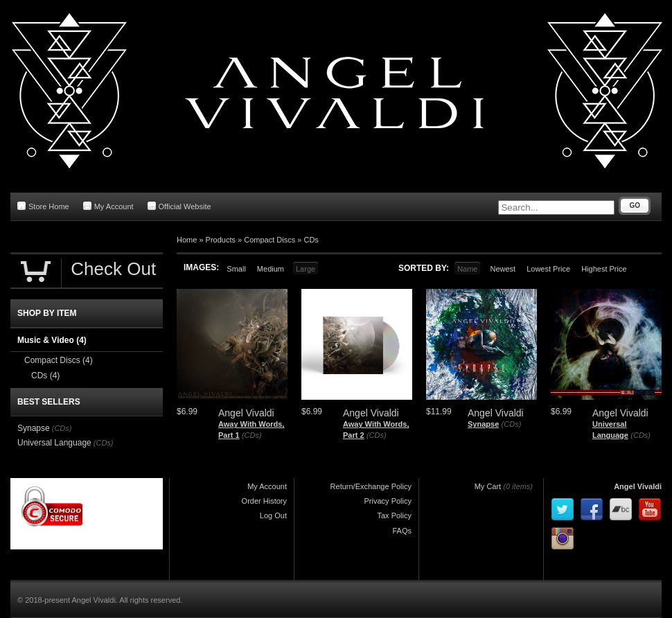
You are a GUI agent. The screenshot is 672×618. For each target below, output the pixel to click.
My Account (108, 206)
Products (221, 240)
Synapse (483, 424)
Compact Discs (269, 240)
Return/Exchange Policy (371, 486)
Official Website (179, 206)
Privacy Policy (388, 501)
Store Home (43, 206)
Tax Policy (394, 515)
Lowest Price (548, 269)
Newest (503, 269)
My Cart (488, 486)
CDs (311, 240)
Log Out (273, 515)
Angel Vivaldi (638, 486)
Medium (271, 269)
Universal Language (54, 443)
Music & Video (52, 340)
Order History (264, 501)
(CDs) (252, 435)
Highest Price (604, 269)
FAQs (402, 531)
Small (236, 269)
